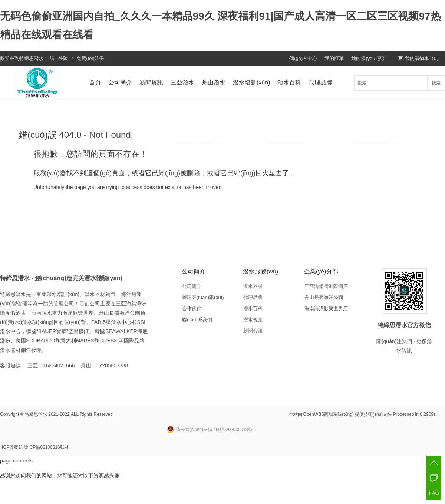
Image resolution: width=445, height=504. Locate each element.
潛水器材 (253, 286)
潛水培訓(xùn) (251, 82)
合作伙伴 (192, 309)
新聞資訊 (151, 82)
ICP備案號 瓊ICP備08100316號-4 (35, 447)
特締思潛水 (31, 58)
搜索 (436, 83)
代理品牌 (320, 82)
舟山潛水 (214, 82)
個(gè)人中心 (303, 58)
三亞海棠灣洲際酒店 (326, 286)
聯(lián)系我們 (197, 320)
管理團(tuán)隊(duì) (203, 297)
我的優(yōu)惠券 (369, 58)
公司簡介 (120, 82)
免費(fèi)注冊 (90, 58)
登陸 (63, 58)
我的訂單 (334, 58)
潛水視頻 (253, 320)
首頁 (95, 82)
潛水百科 (289, 82)
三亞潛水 (182, 82)
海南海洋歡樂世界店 (326, 309)
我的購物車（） (420, 58)
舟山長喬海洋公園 (324, 297)
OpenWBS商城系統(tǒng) (329, 414)
